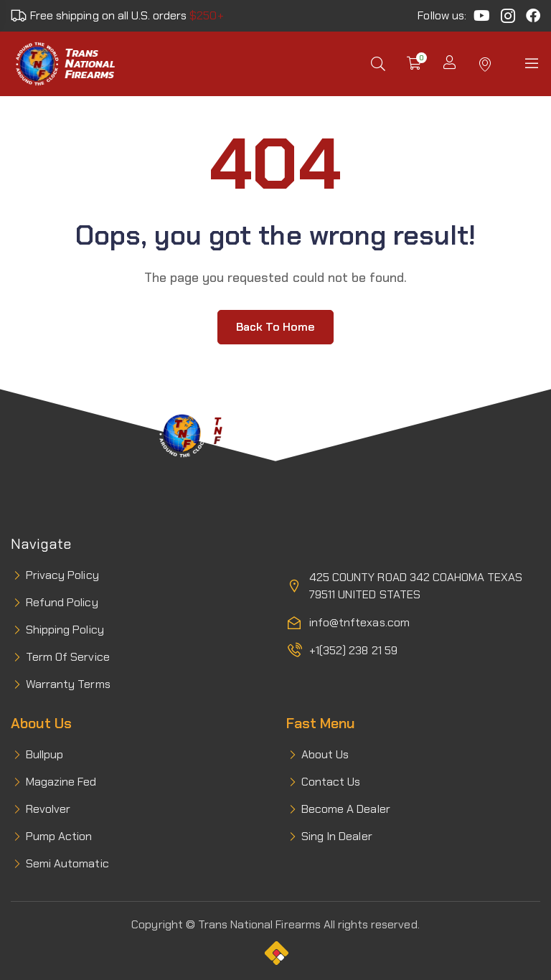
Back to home (275, 327)
